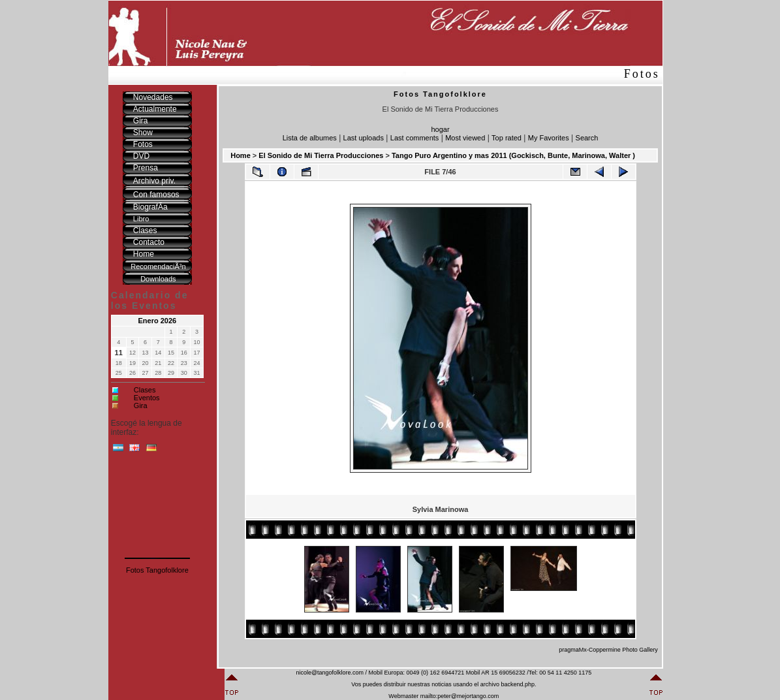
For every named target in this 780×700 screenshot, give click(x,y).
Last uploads (364, 138)
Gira (141, 406)
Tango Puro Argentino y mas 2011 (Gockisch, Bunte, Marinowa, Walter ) (513, 155)
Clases (145, 390)
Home (241, 155)
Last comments (415, 138)
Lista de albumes (310, 138)
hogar (440, 129)
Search (587, 138)
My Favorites (549, 138)
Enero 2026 (158, 321)
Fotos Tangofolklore (157, 570)
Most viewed (465, 138)
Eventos (147, 398)
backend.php (518, 684)
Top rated (507, 138)
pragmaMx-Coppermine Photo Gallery (608, 650)
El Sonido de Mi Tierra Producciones (321, 155)
